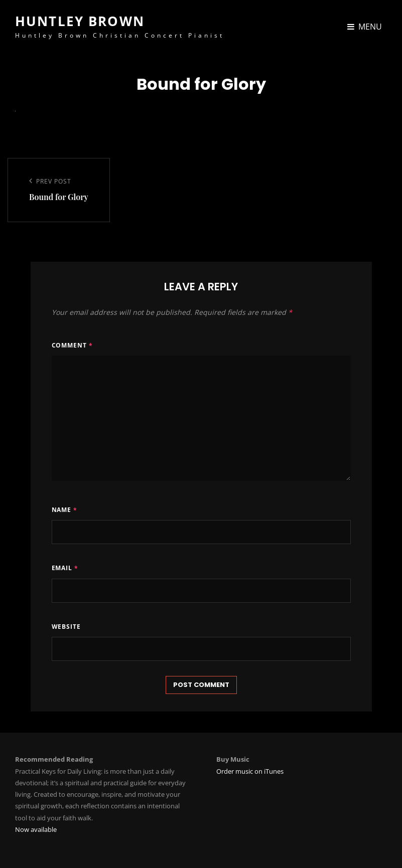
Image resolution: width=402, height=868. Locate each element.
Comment (73, 345)
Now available (36, 829)
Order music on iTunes (250, 771)
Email (65, 568)
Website (66, 627)
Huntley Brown (80, 21)
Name (65, 510)
